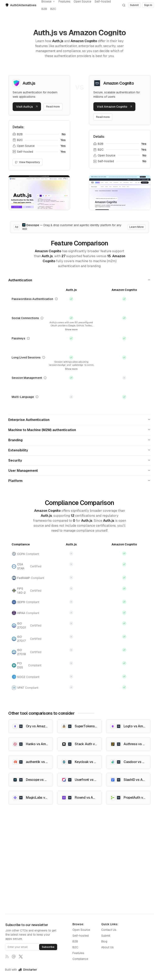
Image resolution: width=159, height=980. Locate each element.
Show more (71, 329)
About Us (107, 947)
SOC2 (25, 677)
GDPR (25, 602)
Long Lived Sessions (26, 357)
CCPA (25, 554)
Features (78, 953)
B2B (44, 9)
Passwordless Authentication (32, 299)
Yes (63, 140)
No (64, 134)
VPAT (25, 688)
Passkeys (18, 338)
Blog (104, 941)
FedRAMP (26, 578)
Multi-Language (23, 397)
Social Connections (25, 318)
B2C (53, 9)
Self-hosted (81, 936)
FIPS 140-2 (26, 591)
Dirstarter (28, 970)
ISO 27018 (26, 652)
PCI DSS (26, 665)
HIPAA (25, 613)
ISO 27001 (26, 625)
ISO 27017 (26, 639)
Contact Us (109, 930)
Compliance (80, 959)
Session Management (27, 378)
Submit (106, 936)
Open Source (81, 930)
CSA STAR (26, 566)
